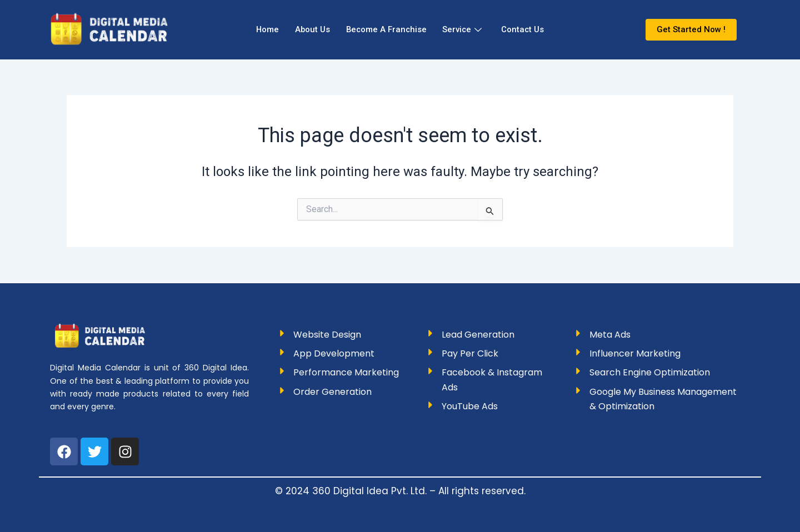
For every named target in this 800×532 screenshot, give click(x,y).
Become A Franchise (386, 29)
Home (264, 29)
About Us (311, 29)
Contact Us (526, 29)
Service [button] (464, 29)
